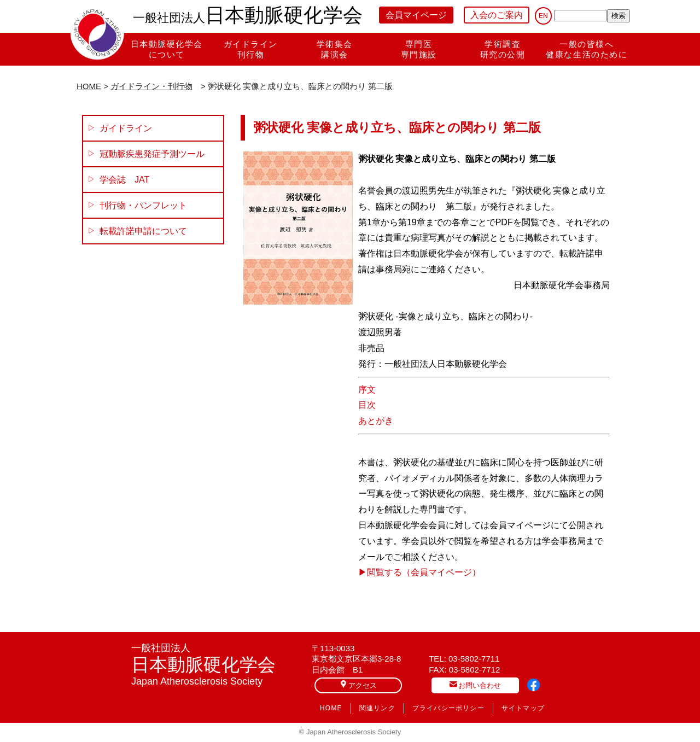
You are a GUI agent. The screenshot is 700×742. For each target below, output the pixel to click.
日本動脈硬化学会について (167, 49)
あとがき (376, 421)
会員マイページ (416, 15)
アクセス (358, 685)
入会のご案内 (497, 15)
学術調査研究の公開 (503, 49)
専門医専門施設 (419, 49)
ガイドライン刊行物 (251, 49)
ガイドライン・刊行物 (151, 86)
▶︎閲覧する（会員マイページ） (419, 572)
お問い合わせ (475, 685)
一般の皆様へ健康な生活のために (587, 49)
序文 (367, 390)
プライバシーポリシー (448, 708)
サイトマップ (523, 708)
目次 (367, 405)
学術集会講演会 (335, 49)
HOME (89, 86)
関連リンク (377, 708)
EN (543, 16)
